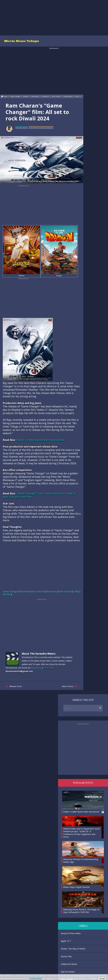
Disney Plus (66, 956)
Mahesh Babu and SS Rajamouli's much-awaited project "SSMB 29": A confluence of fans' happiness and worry (82, 833)
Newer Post (13, 686)
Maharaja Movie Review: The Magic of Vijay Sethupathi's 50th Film (81, 911)
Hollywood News (69, 964)
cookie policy (35, 978)
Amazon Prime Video (71, 933)
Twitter (47, 668)
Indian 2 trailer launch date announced (40, 440)
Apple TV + (66, 941)
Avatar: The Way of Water (73, 949)
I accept (102, 979)
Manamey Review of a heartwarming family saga (81, 861)
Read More (36, 668)
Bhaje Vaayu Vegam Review (76, 887)
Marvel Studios (68, 972)
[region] (54, 17)
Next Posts (70, 686)
